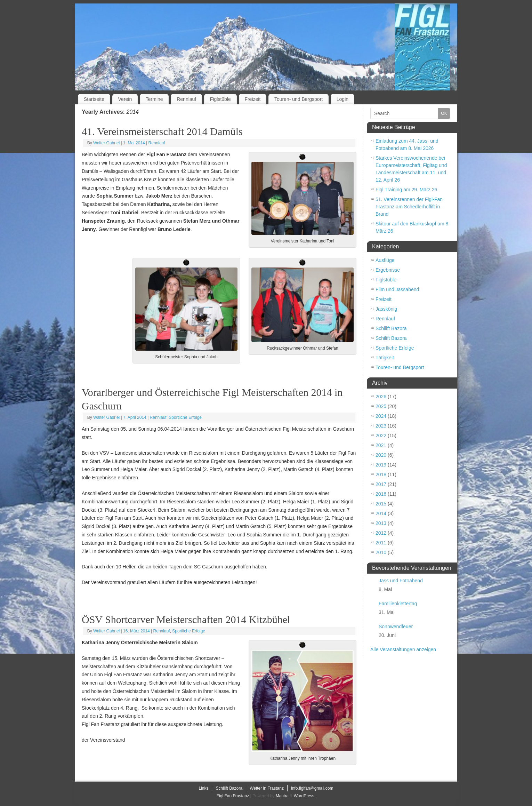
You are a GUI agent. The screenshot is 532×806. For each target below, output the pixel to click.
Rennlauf (186, 99)
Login (342, 99)
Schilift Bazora (391, 328)
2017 (381, 484)
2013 (381, 523)
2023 (381, 426)
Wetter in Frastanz (267, 788)
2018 (381, 474)
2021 (381, 445)
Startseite (94, 99)
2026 (381, 397)
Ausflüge (385, 260)
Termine (154, 99)
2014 (381, 513)
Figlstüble (220, 99)
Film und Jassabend (397, 289)
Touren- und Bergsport (299, 99)
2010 (381, 552)
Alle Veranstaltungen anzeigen (403, 649)
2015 (381, 504)
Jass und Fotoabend (401, 581)
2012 (381, 533)
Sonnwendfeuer (396, 627)
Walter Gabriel (106, 143)
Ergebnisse (388, 270)
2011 (381, 543)
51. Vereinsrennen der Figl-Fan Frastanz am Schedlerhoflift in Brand (409, 207)
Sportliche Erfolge (185, 417)
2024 (381, 416)
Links (203, 788)
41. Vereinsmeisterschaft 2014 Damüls (162, 131)
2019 (381, 465)
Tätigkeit (385, 358)
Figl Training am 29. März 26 (406, 190)
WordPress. (305, 796)
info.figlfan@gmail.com (312, 788)
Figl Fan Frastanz (233, 796)
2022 (381, 436)
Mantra (282, 796)
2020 (381, 455)
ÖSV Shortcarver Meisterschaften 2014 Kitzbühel (186, 619)
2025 (381, 406)
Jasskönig (386, 309)
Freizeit (252, 99)
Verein (125, 99)
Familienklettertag (398, 604)
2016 (381, 494)
